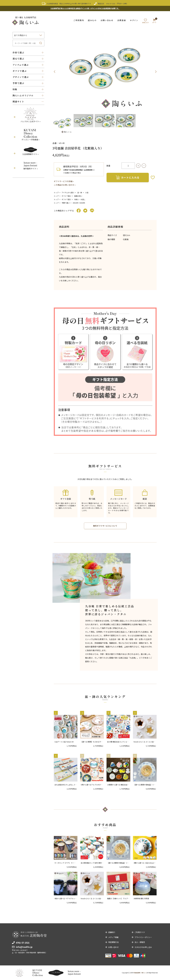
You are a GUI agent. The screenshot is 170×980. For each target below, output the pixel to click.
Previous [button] (55, 71)
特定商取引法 (114, 942)
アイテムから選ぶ (68, 192)
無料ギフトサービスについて (105, 526)
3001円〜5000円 (79, 202)
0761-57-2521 (111, 4)
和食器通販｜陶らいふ (140, 973)
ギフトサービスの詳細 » (64, 181)
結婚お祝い (78, 196)
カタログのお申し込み (144, 947)
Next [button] (156, 71)
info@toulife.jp (24, 947)
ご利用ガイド (140, 932)
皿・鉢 (80, 192)
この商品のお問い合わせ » (65, 184)
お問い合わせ (107, 20)
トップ (56, 192)
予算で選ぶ (66, 202)
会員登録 (122, 20)
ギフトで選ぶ (66, 196)
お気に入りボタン (153, 177)
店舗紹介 (112, 932)
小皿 (87, 192)
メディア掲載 (114, 937)
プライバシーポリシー (144, 937)
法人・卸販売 (140, 942)
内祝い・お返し (80, 199)
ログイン (134, 20)
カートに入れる (128, 177)
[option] (105, 71)
